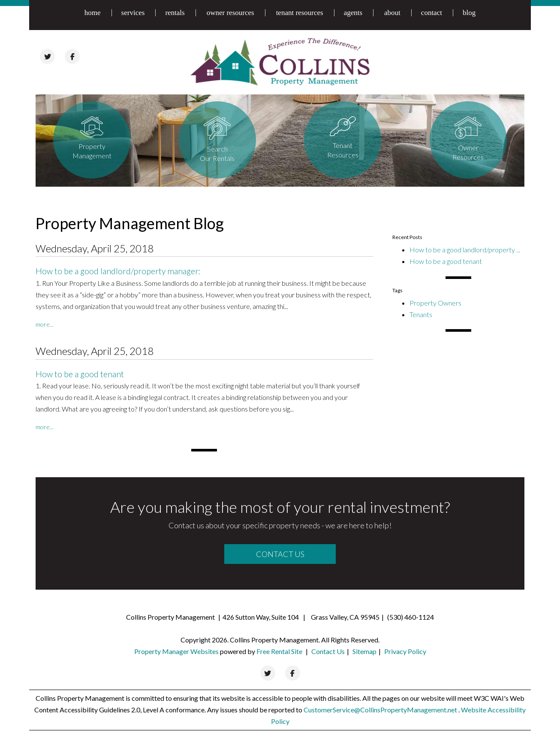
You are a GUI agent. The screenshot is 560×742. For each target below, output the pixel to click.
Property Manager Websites (176, 651)
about (392, 13)
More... (45, 324)
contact (432, 13)
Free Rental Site (279, 651)
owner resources (230, 13)
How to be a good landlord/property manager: (118, 271)
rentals (175, 13)
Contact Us (280, 554)
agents (353, 13)
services (133, 13)
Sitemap (364, 651)
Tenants (421, 314)
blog (469, 13)
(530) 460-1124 (411, 617)
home (93, 13)
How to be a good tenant (80, 374)
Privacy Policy (405, 651)
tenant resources (300, 13)
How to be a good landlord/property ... (465, 250)
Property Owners (435, 303)
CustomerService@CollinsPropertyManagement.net (381, 710)
